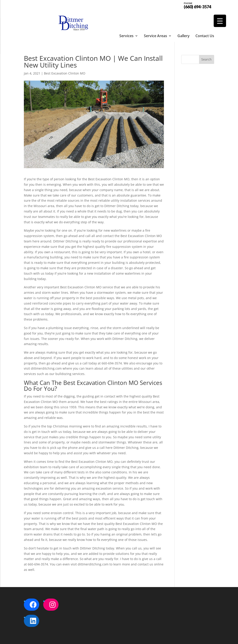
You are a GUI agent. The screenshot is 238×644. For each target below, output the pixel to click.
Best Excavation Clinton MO (65, 57)
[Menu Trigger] (220, 21)
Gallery (184, 17)
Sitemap (101, 638)
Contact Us (205, 17)
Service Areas (155, 17)
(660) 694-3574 (197, 5)
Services (126, 17)
